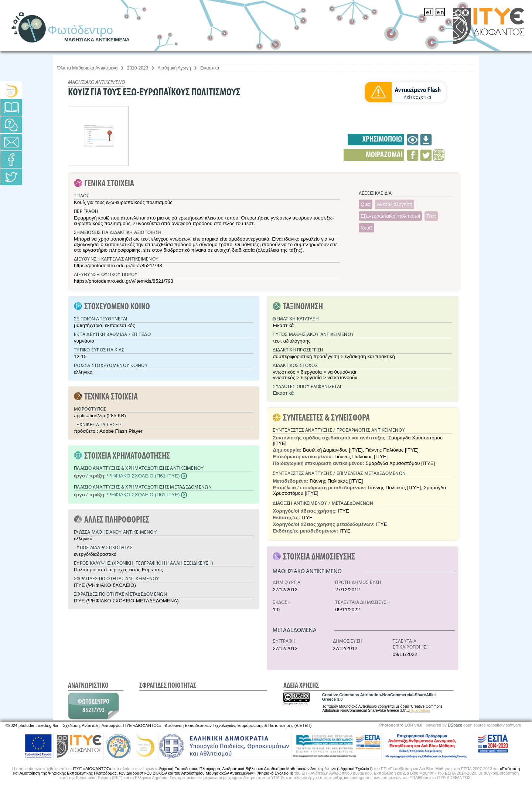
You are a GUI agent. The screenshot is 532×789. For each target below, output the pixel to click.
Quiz (366, 204)
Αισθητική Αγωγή (174, 68)
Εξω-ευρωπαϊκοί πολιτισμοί (390, 216)
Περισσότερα (420, 710)
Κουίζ (366, 228)
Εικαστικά (210, 68)
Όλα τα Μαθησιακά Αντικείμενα (87, 68)
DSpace (455, 725)
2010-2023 (138, 68)
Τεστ (431, 216)
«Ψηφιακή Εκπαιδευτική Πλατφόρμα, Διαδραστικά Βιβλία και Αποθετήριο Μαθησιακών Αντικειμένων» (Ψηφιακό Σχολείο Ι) (264, 769)
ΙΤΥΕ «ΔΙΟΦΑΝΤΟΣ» (92, 769)
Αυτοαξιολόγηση (395, 204)
